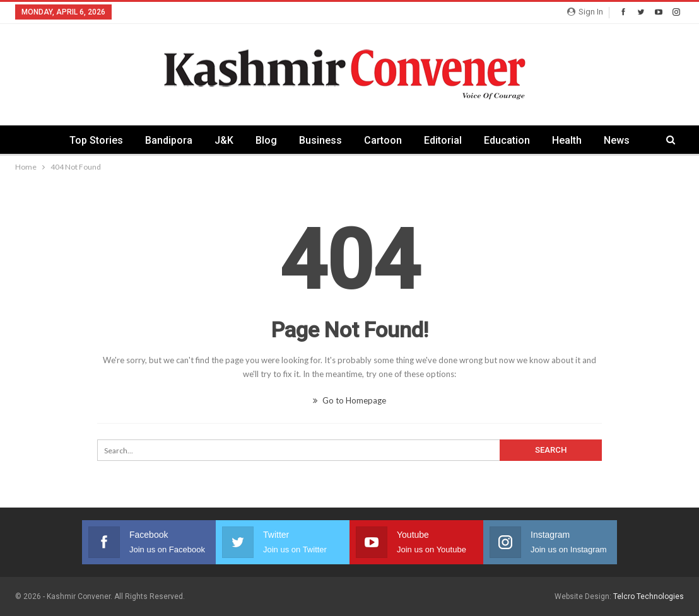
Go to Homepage (349, 400)
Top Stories (96, 140)
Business (320, 140)
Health (567, 140)
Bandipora (169, 140)
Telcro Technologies (649, 596)
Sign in (585, 12)
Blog (266, 140)
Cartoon (383, 140)
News (617, 140)
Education (507, 140)
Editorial (443, 140)
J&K (224, 140)
